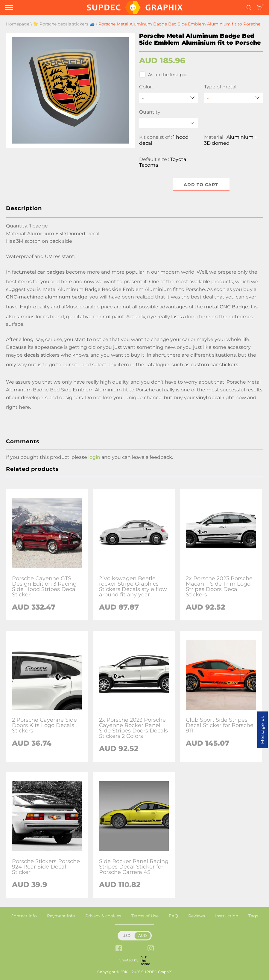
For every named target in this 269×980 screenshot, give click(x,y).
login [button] (94, 457)
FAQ (173, 916)
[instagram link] (151, 949)
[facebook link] (119, 949)
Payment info (61, 916)
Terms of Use (145, 916)
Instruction (227, 916)
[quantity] (169, 123)
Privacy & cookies (103, 916)
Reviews (197, 916)
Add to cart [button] (201, 185)
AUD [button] (143, 935)
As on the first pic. (163, 75)
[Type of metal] (234, 98)
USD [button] (126, 935)
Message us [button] (262, 730)
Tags (253, 916)
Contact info (24, 916)
